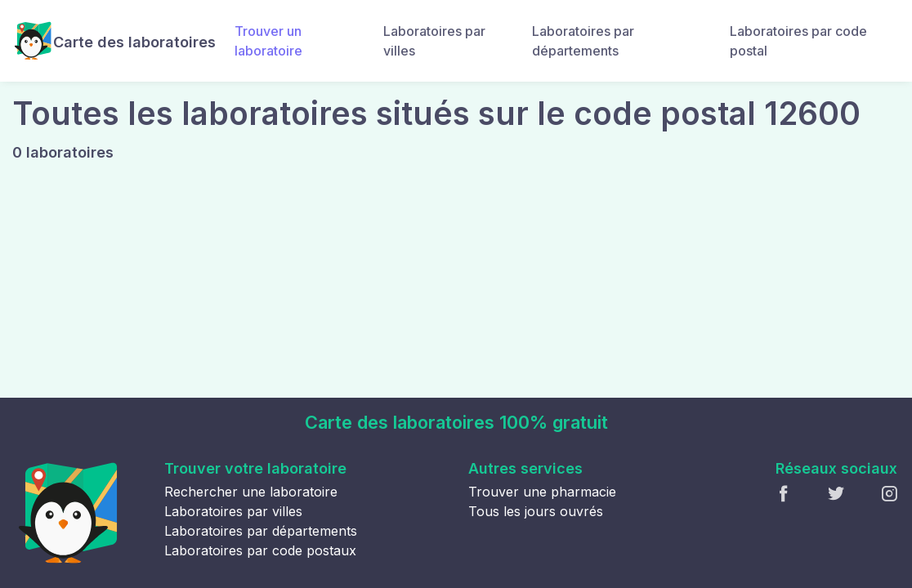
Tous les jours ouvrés (536, 511)
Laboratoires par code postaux (260, 550)
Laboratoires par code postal (798, 41)
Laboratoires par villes (434, 41)
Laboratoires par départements (583, 41)
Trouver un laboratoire (268, 41)
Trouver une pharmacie (542, 492)
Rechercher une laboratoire (251, 492)
